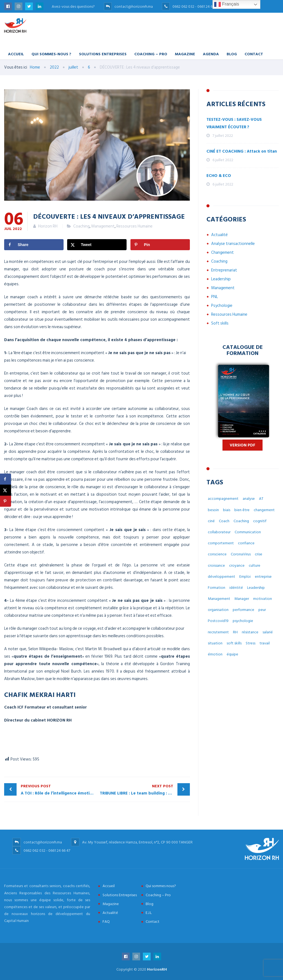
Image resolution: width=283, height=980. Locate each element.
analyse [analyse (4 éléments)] (249, 499)
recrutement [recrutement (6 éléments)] (218, 632)
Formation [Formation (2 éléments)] (217, 588)
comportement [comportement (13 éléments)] (221, 543)
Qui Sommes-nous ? (51, 54)
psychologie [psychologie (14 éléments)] (243, 621)
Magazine (185, 54)
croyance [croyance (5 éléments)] (237, 565)
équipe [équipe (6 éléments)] (232, 654)
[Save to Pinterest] (160, 245)
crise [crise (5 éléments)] (259, 554)
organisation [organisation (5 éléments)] (218, 610)
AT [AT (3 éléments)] (261, 499)
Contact (254, 54)
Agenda (211, 54)
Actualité (219, 235)
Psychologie (222, 306)
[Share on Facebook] (34, 245)
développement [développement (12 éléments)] (222, 577)
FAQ (106, 922)
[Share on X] (97, 245)
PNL (215, 297)
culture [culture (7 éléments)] (255, 565)
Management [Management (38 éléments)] (219, 599)
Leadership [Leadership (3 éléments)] (256, 588)
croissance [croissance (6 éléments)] (216, 565)
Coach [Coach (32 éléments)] (224, 521)
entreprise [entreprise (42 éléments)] (263, 577)
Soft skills (220, 323)
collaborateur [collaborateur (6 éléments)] (219, 532)
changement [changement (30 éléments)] (264, 510)
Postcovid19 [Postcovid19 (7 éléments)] (218, 621)
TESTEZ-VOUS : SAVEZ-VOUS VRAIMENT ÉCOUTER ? (234, 123)
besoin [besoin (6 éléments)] (213, 510)
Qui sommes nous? (161, 886)
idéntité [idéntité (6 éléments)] (236, 588)
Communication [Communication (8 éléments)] (248, 532)
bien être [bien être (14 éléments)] (242, 510)
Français (227, 4)
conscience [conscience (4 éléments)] (217, 554)
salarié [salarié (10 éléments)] (268, 632)
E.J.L (149, 913)
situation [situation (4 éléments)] (215, 643)
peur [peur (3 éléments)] (262, 610)
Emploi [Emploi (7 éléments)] (245, 577)
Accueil (16, 54)
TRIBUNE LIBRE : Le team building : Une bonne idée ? (145, 790)
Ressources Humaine (134, 226)
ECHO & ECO (219, 176)
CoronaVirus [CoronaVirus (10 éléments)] (241, 554)
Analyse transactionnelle (233, 244)
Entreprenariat (224, 270)
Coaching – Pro (151, 54)
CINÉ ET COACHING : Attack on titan (242, 151)
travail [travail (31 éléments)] (265, 643)
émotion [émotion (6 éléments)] (215, 654)
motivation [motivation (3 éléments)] (263, 599)
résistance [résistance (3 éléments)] (250, 632)
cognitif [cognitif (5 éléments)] (260, 521)
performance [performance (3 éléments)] (243, 610)
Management (103, 226)
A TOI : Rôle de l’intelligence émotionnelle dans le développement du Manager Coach (59, 790)
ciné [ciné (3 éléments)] (211, 521)
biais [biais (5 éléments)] (227, 510)
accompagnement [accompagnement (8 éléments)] (223, 499)
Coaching (81, 226)
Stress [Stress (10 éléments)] (251, 643)
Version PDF (243, 445)
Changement (222, 253)
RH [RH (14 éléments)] (235, 632)
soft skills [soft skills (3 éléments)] (234, 643)
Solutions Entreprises (103, 54)
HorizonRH (157, 969)
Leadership (221, 279)
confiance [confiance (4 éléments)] (246, 543)
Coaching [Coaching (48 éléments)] (241, 521)
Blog (232, 54)
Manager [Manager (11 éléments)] (242, 599)
